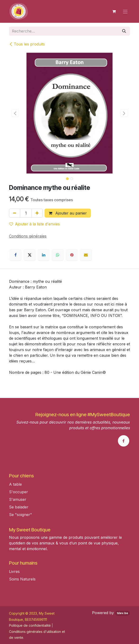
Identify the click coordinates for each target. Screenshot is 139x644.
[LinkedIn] (44, 255)
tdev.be (123, 613)
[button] (15, 113)
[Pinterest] (72, 255)
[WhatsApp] (58, 255)
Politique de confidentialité (30, 625)
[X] (30, 255)
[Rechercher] (124, 31)
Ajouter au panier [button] (68, 213)
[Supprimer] (15, 213)
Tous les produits (27, 44)
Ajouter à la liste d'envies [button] (35, 224)
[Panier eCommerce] (114, 11)
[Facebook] (15, 255)
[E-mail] (86, 255)
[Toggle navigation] (125, 11)
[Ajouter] (37, 213)
